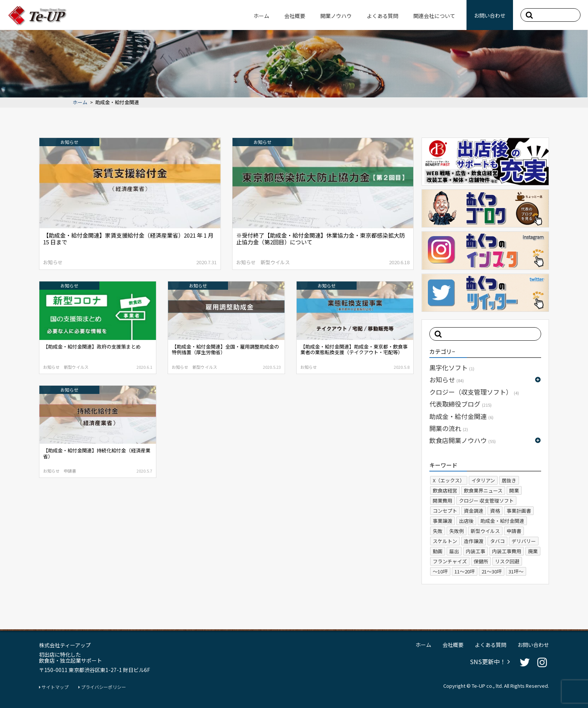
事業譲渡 (442, 521)
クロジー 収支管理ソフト (486, 501)
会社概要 (295, 16)
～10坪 (440, 571)
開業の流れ (449, 428)
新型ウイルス (485, 531)
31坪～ (516, 571)
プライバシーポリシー (102, 687)
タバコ (497, 541)
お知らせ (447, 379)
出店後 (466, 521)
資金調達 (474, 511)
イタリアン (483, 480)
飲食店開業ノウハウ (463, 440)
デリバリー (524, 541)
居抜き (509, 480)
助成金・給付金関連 (461, 416)
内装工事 (475, 551)
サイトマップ (54, 687)
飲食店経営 (445, 490)
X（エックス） (449, 480)
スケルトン (445, 541)
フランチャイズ (450, 561)
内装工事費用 (507, 551)
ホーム (261, 16)
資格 (495, 511)
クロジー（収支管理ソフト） (474, 392)
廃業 (533, 551)
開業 (514, 490)
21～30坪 (492, 571)
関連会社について (434, 16)
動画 (438, 551)
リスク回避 (507, 561)
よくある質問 (382, 16)
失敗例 (457, 531)
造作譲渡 (474, 541)
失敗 (438, 531)
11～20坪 (465, 571)
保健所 (481, 561)
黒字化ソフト (452, 367)
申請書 (514, 531)
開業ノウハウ (336, 16)
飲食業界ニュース (483, 490)
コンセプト (445, 511)
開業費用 (442, 501)
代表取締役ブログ (460, 404)
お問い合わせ (490, 15)
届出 (454, 551)
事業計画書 (519, 511)
